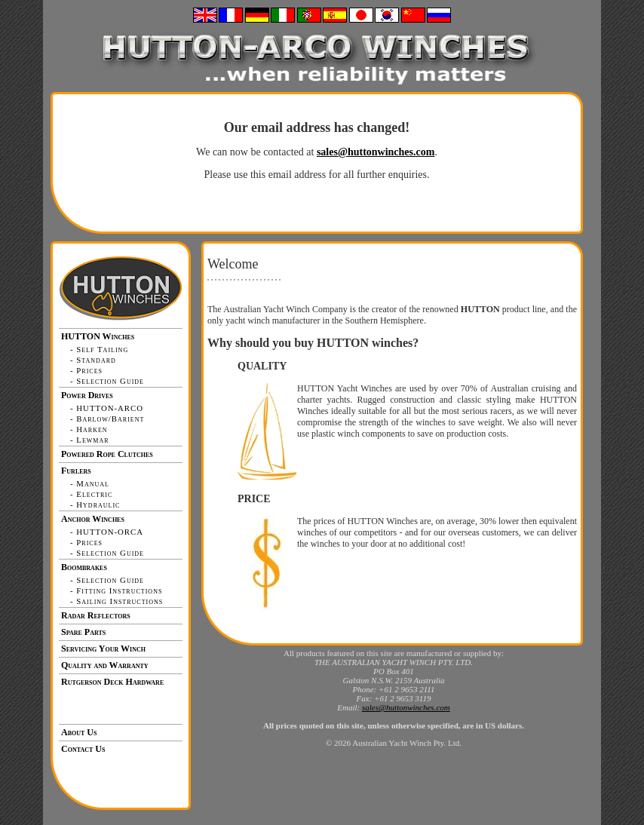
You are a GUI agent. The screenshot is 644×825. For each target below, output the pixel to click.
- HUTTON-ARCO (107, 408)
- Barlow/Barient (107, 419)
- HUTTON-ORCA (107, 532)
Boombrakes (84, 567)
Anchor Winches (93, 519)
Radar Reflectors (96, 615)
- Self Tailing (99, 349)
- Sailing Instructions (117, 601)
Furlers (76, 471)
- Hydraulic (95, 505)
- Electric (91, 494)
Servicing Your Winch (103, 649)
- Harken (89, 429)
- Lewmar (90, 440)
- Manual (90, 483)
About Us (79, 732)
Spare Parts (83, 632)
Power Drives (87, 395)
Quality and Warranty (105, 665)
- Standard (93, 360)
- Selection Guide (107, 381)
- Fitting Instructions (116, 590)
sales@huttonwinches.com (376, 152)
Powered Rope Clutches (107, 454)
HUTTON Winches (98, 336)
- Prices (86, 370)
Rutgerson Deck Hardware (112, 682)
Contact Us (83, 749)
